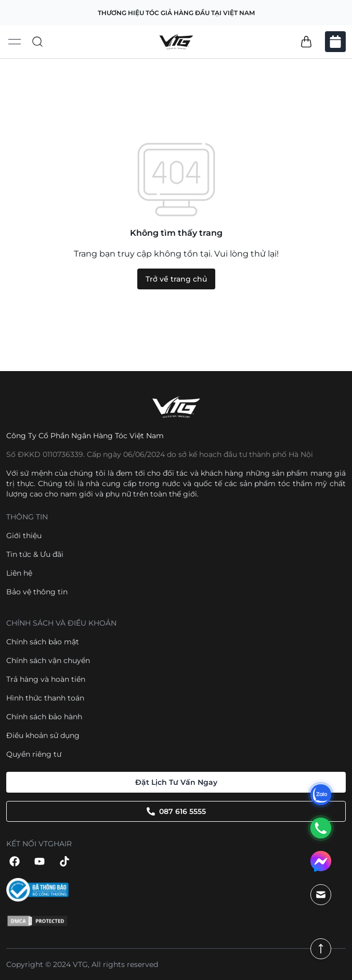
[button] (306, 42)
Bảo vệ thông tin (37, 592)
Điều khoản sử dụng (43, 735)
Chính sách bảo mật (43, 642)
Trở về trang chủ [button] (176, 279)
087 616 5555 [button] (176, 811)
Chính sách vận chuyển (48, 660)
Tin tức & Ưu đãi (35, 554)
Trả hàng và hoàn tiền (46, 679)
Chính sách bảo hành (44, 717)
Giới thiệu (24, 536)
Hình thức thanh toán (45, 698)
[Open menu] (15, 42)
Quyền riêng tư (34, 754)
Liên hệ (19, 573)
